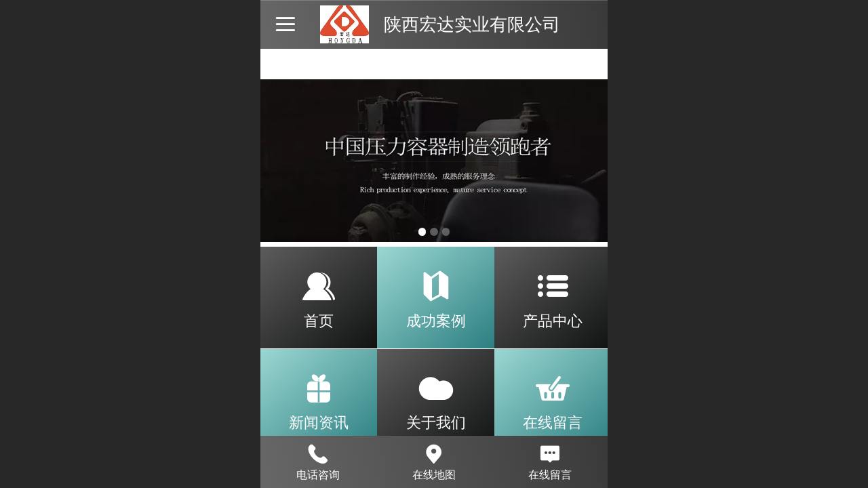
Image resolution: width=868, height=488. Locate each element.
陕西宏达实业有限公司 (472, 24)
